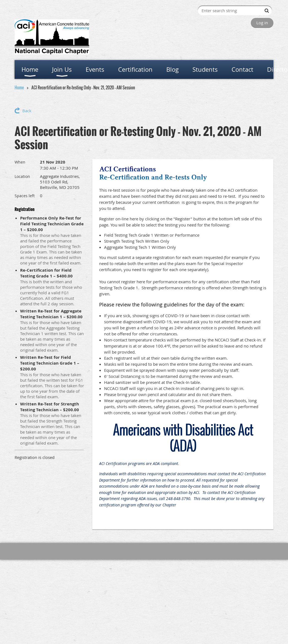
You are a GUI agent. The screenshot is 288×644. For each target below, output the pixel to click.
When (20, 162)
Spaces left (25, 196)
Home (19, 87)
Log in (262, 23)
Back (27, 111)
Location (22, 176)
